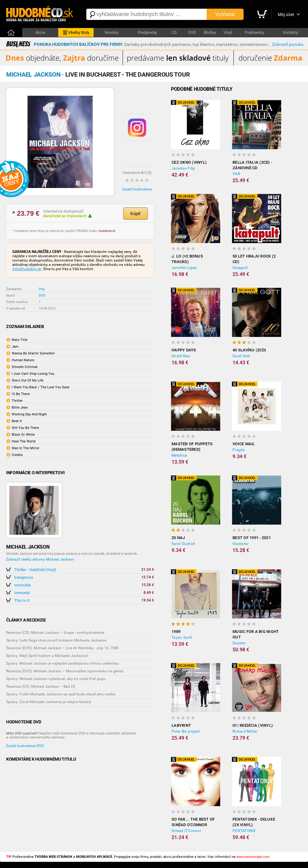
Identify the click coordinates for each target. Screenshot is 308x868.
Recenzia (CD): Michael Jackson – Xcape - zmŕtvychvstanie (55, 633)
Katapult (240, 268)
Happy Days (184, 350)
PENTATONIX (244, 831)
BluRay (210, 32)
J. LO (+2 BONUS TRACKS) (187, 259)
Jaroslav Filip (183, 168)
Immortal (22, 593)
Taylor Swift (182, 638)
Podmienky (255, 32)
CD (174, 32)
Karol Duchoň (183, 544)
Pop (42, 289)
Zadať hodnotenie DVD (25, 746)
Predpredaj (147, 32)
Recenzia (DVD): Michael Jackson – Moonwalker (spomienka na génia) (65, 671)
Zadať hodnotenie (137, 189)
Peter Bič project (186, 731)
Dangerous (24, 577)
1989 (176, 632)
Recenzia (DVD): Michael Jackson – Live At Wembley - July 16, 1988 (62, 648)
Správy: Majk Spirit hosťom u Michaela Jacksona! (47, 656)
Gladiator (241, 544)
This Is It (22, 600)
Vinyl (228, 32)
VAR (236, 174)
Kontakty (290, 32)
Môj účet (286, 14)
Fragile (239, 450)
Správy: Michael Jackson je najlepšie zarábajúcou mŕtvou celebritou (63, 663)
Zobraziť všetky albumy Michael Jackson (40, 559)
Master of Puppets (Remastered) (192, 447)
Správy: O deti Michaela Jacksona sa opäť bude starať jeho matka (61, 694)
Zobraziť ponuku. (288, 44)
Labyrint (181, 725)
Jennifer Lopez (184, 268)
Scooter (239, 643)
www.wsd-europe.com (253, 857)
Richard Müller (245, 731)
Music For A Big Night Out (256, 634)
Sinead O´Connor (186, 831)
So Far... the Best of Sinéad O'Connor (193, 822)
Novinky (112, 32)
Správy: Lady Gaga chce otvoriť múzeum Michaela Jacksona (56, 640)
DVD (192, 32)
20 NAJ (178, 538)
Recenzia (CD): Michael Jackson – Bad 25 (41, 686)
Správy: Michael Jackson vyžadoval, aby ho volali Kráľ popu (56, 679)
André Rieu (181, 356)
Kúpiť (135, 214)
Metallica (179, 455)
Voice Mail (244, 444)
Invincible (22, 585)
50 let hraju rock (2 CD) (254, 259)
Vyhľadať (225, 14)
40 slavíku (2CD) (249, 350)
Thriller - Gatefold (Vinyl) (35, 570)
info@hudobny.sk (27, 269)
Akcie (40, 32)
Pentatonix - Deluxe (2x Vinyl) (254, 822)
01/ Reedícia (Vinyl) (253, 725)
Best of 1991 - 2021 (252, 538)
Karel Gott (241, 356)
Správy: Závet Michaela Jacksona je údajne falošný (49, 702)
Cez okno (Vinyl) (189, 162)
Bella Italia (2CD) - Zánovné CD (252, 165)
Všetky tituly (76, 33)
